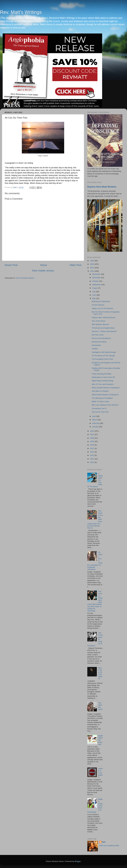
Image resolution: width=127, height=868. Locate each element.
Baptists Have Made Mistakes (102, 187)
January (96, 427)
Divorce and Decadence (101, 338)
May (94, 298)
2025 (92, 264)
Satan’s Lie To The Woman (102, 308)
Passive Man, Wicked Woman (104, 318)
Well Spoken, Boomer (100, 324)
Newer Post (11, 265)
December (97, 274)
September (97, 285)
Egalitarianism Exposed (100, 740)
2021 (92, 434)
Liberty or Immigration (100, 773)
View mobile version (43, 271)
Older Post (75, 265)
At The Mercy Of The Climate (103, 356)
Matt (104, 842)
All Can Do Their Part (100, 412)
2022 (92, 431)
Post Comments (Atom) (25, 278)
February (96, 423)
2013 (92, 462)
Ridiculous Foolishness (101, 301)
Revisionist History (99, 342)
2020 (92, 438)
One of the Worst (99, 321)
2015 (92, 455)
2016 (92, 452)
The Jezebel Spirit (100, 706)
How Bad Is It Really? (100, 391)
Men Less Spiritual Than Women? (105, 405)
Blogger (78, 861)
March (95, 420)
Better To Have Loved (100, 402)
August (95, 288)
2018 (92, 445)
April (94, 416)
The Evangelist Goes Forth (102, 359)
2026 (92, 261)
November (97, 278)
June (94, 295)
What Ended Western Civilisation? (105, 395)
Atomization (97, 345)
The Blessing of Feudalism (102, 398)
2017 (92, 448)
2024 (92, 268)
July (94, 292)
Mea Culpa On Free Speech (100, 673)
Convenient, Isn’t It (99, 408)
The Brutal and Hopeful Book (103, 328)
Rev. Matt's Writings (21, 12)
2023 (92, 271)
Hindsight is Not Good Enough (104, 352)
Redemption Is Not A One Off (103, 377)
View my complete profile (109, 846)
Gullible (95, 349)
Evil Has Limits (98, 335)
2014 (92, 459)
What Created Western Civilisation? (106, 388)
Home (44, 265)
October (96, 281)
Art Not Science (98, 305)
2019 (92, 441)
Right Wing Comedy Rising (102, 381)
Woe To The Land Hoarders (103, 384)
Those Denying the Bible (102, 374)
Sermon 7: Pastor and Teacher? (104, 331)
